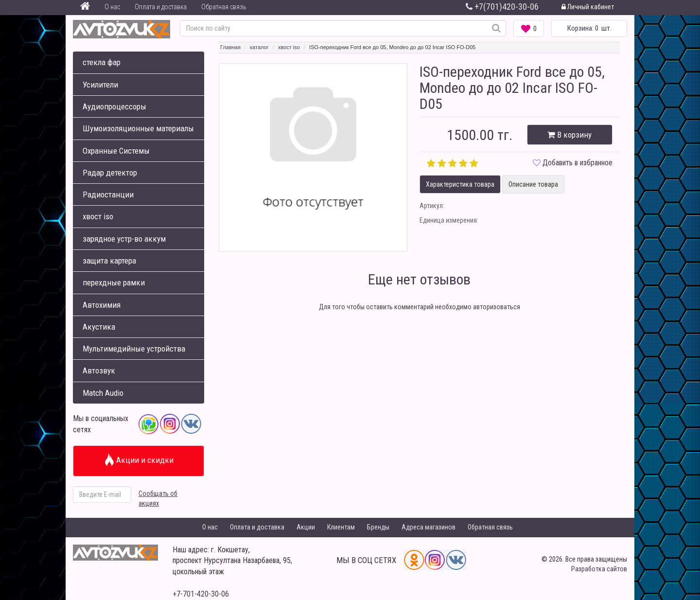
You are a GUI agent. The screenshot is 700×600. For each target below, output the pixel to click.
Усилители (100, 85)
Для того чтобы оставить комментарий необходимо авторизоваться (420, 307)
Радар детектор (110, 173)
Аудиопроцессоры (114, 106)
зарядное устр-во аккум (124, 239)
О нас (112, 7)
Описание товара (533, 184)
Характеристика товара (460, 184)
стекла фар (102, 62)
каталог (259, 47)
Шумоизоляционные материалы (138, 128)
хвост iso (98, 216)
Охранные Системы (116, 151)
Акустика (99, 327)
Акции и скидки (139, 460)
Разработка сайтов (599, 569)
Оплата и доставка (161, 7)
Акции (306, 527)
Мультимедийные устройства (134, 349)
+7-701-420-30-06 (201, 594)
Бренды (378, 527)
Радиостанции (108, 194)
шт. (589, 28)
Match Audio (103, 393)
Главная (230, 47)
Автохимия (102, 305)
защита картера (109, 261)
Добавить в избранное (577, 163)
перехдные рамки (114, 282)
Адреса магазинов (429, 527)
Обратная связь (224, 7)
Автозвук (99, 371)
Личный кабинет (588, 7)
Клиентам (341, 527)
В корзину (569, 135)
